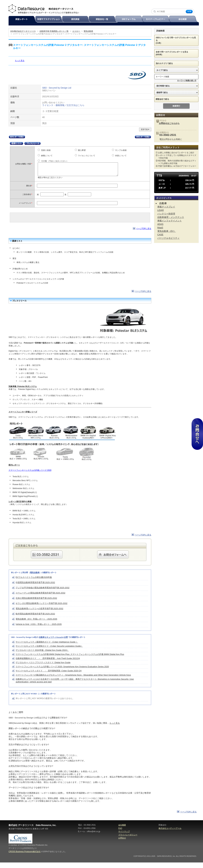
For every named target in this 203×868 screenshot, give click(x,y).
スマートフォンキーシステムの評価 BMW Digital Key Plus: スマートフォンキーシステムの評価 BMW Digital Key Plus (70, 660)
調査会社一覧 (103, 19)
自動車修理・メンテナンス (171, 217)
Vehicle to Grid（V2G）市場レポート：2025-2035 (39, 630)
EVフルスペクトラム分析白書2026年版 (34, 583)
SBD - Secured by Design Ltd (57, 88)
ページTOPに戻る (144, 234)
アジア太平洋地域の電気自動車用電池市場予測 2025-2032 (43, 593)
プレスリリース (33, 143)
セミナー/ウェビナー (157, 19)
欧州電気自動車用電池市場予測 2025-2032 (35, 619)
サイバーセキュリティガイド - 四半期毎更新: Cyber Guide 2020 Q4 (49, 676)
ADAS (160, 224)
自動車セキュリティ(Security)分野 (53, 643)
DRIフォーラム (130, 19)
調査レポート (23, 19)
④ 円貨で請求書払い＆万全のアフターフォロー (176, 166)
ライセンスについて (87, 156)
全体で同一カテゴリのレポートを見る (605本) (174, 53)
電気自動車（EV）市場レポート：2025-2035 (36, 625)
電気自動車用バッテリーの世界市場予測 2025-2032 (39, 614)
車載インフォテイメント (170, 221)
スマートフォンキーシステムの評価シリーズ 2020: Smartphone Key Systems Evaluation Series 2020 (62, 672)
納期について (47, 156)
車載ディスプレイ (166, 207)
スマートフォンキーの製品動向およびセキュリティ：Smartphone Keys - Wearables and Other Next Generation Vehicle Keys (73, 680)
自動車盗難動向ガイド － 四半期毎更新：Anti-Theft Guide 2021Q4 (48, 664)
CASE (160, 235)
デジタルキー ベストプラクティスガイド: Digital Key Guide (43, 668)
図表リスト (16, 143)
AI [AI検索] (189, 11)
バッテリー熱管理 (166, 214)
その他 (55, 161)
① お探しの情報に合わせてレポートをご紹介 (175, 153)
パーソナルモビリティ (168, 238)
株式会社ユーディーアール (170, 834)
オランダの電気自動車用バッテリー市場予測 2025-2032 (42, 609)
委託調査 (77, 19)
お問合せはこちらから (169, 123)
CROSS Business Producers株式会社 (25, 857)
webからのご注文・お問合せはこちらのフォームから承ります (113, 560)
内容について (121, 156)
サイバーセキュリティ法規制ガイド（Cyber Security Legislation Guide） (49, 652)
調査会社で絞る (164, 99)
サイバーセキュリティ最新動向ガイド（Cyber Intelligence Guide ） (47, 647)
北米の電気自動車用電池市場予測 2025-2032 (36, 604)
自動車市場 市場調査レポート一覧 (54, 31)
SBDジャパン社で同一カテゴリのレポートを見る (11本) (176, 40)
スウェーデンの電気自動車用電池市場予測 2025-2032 (41, 598)
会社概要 (184, 19)
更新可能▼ (145, 129)
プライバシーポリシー (128, 840)
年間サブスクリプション (50, 19)
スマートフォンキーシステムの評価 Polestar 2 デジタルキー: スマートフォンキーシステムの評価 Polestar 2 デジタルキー (65, 34)
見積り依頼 (46, 150)
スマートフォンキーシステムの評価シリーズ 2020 (30, 476)
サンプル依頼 (121, 150)
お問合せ (122, 843)
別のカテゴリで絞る (166, 63)
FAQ (120, 834)
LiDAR (161, 210)
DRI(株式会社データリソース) (23, 31)
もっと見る (20, 61)
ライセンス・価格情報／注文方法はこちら (63, 105)
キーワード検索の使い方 (187, 81)
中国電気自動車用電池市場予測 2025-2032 (35, 588)
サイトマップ (124, 837)
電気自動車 (88, 31)
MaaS (160, 228)
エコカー (76, 31)
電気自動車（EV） (167, 231)
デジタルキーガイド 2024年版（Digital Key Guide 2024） (42, 656)
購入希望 (82, 150)
